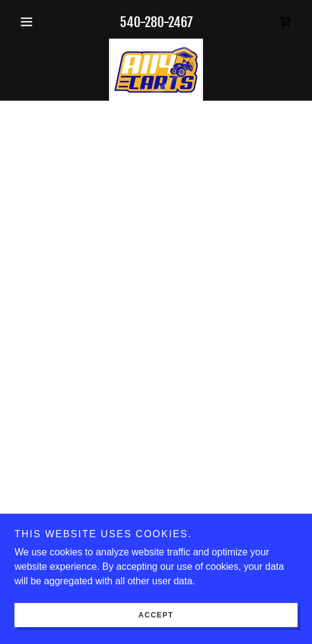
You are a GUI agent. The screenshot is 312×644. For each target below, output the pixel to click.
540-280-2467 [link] (156, 22)
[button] (36, 22)
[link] (156, 70)
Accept (156, 615)
